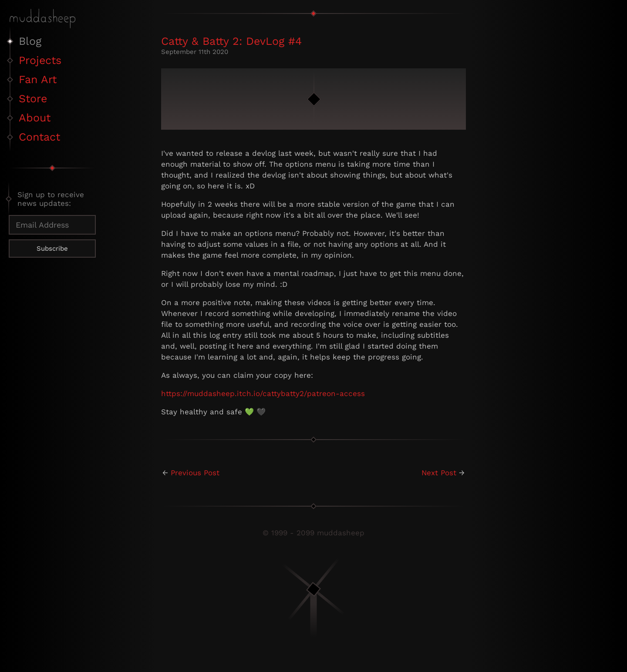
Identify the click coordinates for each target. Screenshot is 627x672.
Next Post (439, 473)
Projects (40, 60)
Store (33, 99)
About (35, 118)
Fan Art (38, 79)
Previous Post (195, 473)
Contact (39, 137)
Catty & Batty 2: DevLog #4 (231, 41)
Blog (30, 41)
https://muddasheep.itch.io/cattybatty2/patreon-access (263, 393)
